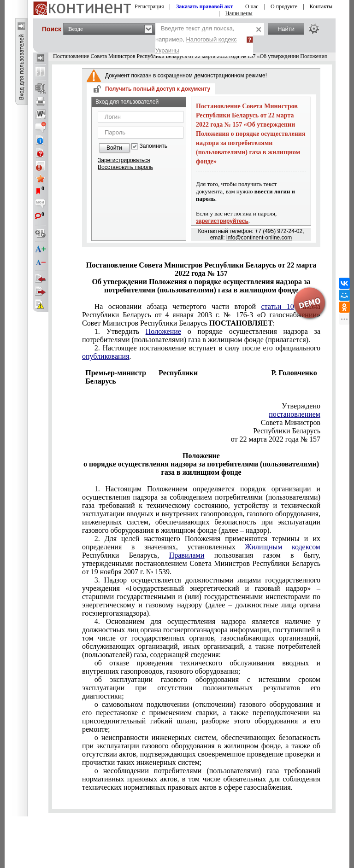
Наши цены (239, 13)
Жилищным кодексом (283, 547)
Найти (286, 29)
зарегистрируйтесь (222, 221)
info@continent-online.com (259, 238)
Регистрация (149, 6)
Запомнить (153, 146)
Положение (163, 331)
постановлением (295, 414)
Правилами (187, 555)
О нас (252, 6)
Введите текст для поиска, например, (196, 39)
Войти (114, 148)
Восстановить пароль (125, 167)
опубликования (106, 356)
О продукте (284, 6)
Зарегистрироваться (124, 160)
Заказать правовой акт (205, 6)
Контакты (321, 6)
